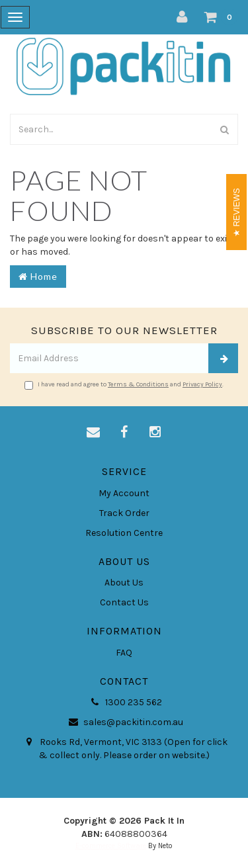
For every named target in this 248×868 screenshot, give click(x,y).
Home (38, 276)
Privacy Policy (202, 384)
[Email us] (93, 433)
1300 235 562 (124, 703)
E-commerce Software (111, 846)
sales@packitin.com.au (124, 722)
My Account (124, 493)
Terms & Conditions (138, 384)
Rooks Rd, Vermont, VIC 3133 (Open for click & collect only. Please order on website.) (124, 748)
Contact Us (124, 602)
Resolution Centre (124, 533)
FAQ (124, 653)
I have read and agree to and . (124, 385)
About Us (124, 583)
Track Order (124, 513)
